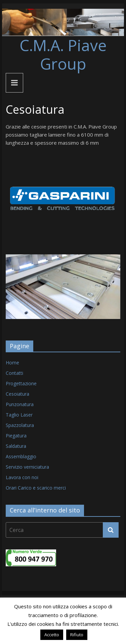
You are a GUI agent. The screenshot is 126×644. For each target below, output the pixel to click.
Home (12, 363)
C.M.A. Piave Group (63, 54)
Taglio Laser (19, 415)
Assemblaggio (21, 456)
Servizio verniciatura (27, 467)
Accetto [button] (52, 635)
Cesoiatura (17, 394)
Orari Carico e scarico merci (36, 488)
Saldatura (16, 446)
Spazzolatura (20, 425)
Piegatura (16, 436)
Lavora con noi (22, 477)
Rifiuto (77, 635)
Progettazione (21, 383)
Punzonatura (20, 404)
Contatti (14, 373)
